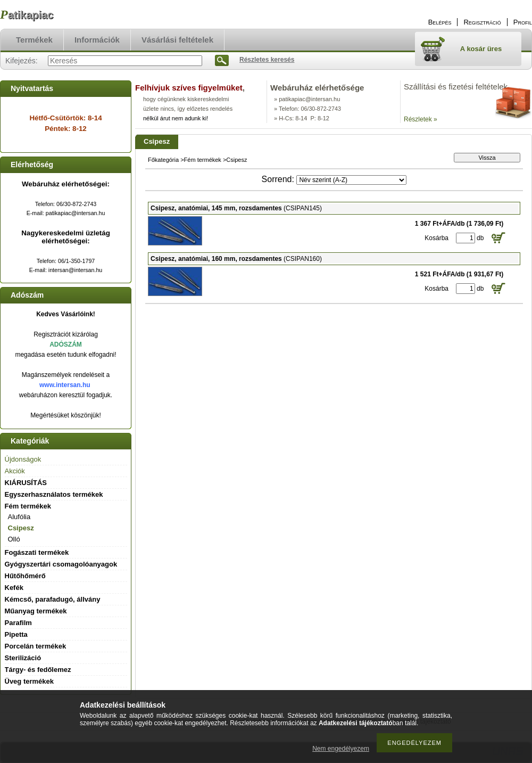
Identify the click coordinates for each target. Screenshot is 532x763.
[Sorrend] (351, 180)
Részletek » (421, 119)
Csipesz (21, 528)
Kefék (14, 588)
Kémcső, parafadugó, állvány (53, 599)
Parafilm (18, 623)
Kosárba (437, 238)
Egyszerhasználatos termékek (54, 494)
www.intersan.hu (65, 385)
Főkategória (163, 160)
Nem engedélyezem (341, 749)
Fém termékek (203, 160)
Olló (14, 539)
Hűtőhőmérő (25, 576)
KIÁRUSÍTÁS (26, 483)
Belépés (440, 22)
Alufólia (19, 517)
